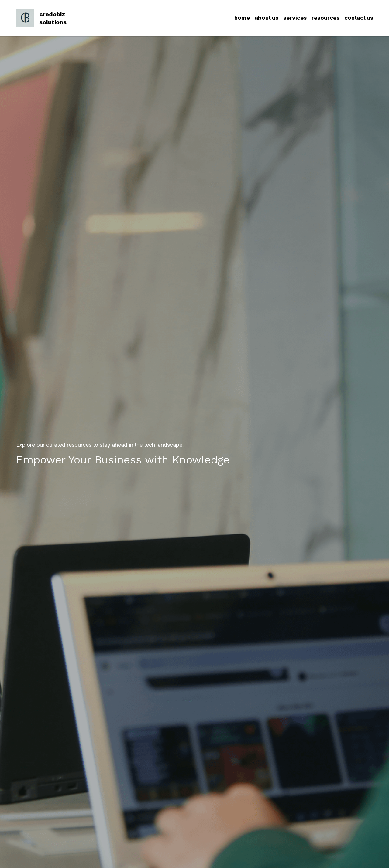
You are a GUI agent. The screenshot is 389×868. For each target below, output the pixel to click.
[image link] (25, 18)
